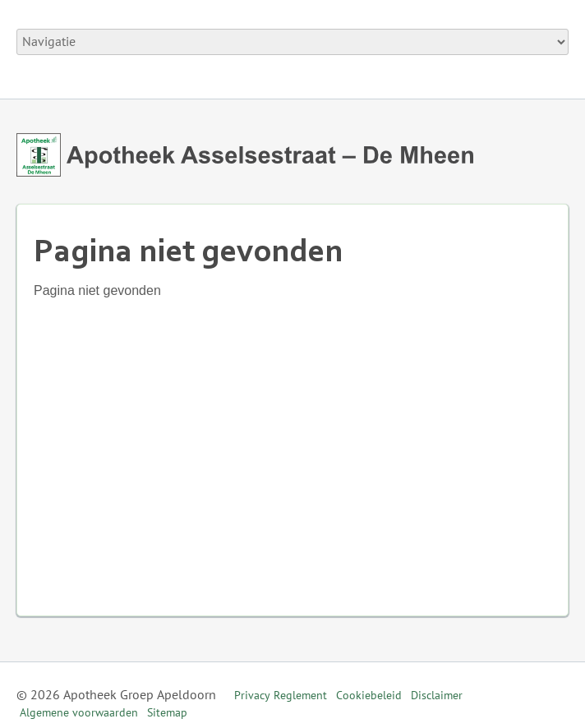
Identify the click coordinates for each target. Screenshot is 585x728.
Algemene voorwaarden (79, 713)
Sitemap (167, 713)
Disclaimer (437, 696)
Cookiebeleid (369, 696)
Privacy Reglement (281, 696)
